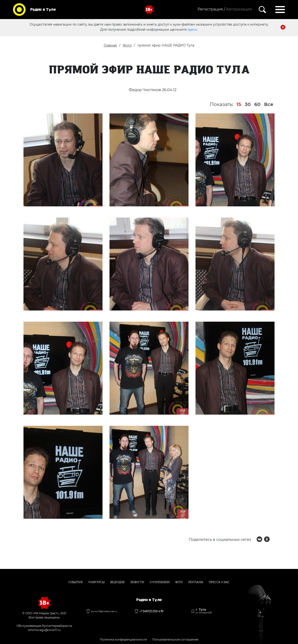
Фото (127, 45)
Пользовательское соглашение (175, 639)
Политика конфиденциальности (123, 639)
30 (248, 104)
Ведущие (118, 582)
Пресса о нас (219, 582)
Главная (110, 45)
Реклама (196, 582)
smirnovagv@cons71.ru (44, 630)
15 (239, 104)
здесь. (193, 30)
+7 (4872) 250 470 (151, 611)
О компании (160, 582)
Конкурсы (96, 582)
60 (257, 104)
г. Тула (204, 611)
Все (269, 104)
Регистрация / (211, 9)
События (76, 582)
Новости (137, 582)
